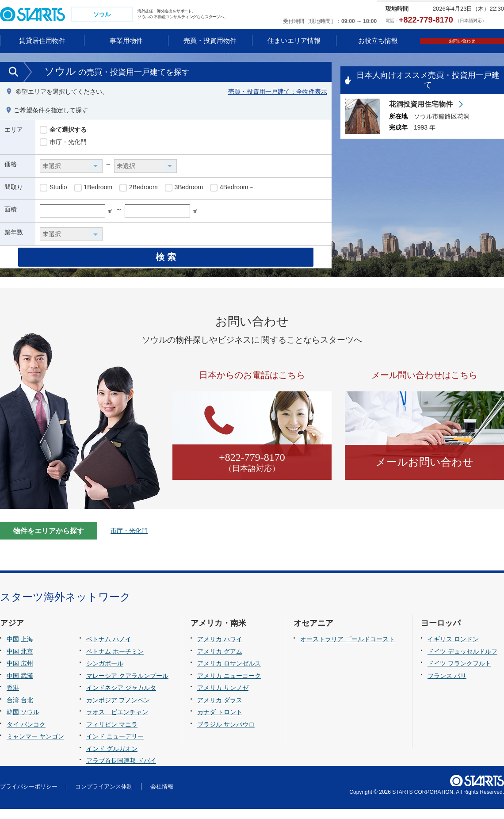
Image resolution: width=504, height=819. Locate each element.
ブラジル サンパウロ (226, 734)
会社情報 (162, 797)
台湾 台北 (20, 710)
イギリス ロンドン (453, 649)
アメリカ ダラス (220, 710)
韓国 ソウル (23, 722)
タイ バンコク (26, 734)
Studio (53, 189)
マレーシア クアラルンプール (127, 685)
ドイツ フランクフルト (459, 674)
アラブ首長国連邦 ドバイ (121, 771)
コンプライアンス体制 (104, 797)
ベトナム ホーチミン (115, 661)
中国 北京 (20, 661)
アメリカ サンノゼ (223, 698)
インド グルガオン (112, 758)
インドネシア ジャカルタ (121, 698)
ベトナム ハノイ (109, 649)
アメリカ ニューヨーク (229, 685)
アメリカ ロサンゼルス (229, 674)
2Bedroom (138, 189)
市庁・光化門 (63, 143)
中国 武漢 (20, 685)
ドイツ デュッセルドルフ (462, 661)
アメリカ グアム (220, 661)
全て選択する (63, 131)
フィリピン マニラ (112, 734)
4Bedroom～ (232, 189)
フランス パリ (447, 685)
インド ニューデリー (115, 746)
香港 (13, 698)
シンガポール (105, 674)
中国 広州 (20, 674)
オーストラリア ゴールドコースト (347, 649)
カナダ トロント (220, 722)
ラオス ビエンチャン (117, 722)
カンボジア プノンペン (118, 710)
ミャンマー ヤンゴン (35, 746)
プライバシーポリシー (29, 797)
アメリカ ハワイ (220, 649)
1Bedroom (93, 189)
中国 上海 (20, 649)
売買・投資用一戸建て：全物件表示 (278, 92)
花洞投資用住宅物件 (422, 105)
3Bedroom (184, 189)
